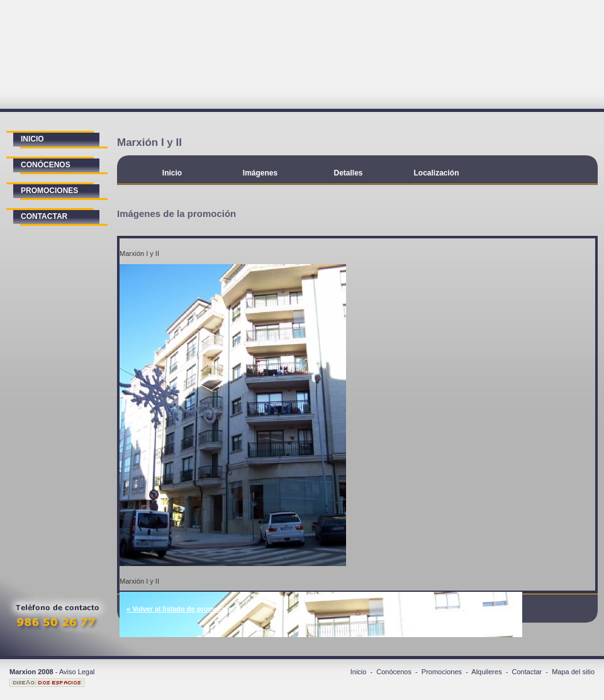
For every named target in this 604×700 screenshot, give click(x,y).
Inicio (172, 173)
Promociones (442, 672)
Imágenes (260, 173)
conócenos (46, 165)
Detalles (348, 173)
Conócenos (394, 672)
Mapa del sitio (573, 672)
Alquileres (486, 672)
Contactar (527, 672)
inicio (32, 139)
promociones (49, 191)
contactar (44, 216)
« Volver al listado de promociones (183, 609)
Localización (436, 173)
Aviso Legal (77, 672)
